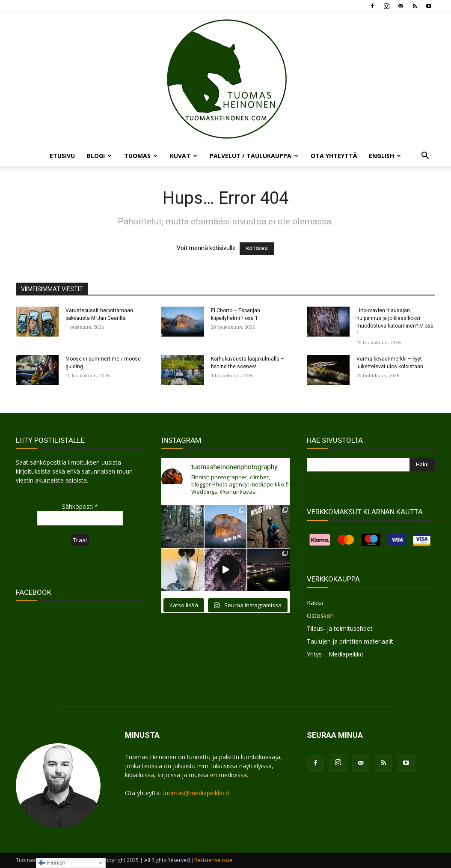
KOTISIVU (257, 249)
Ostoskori (320, 616)
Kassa (315, 603)
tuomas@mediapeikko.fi (196, 793)
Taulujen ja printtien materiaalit (350, 641)
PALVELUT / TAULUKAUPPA (254, 156)
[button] (425, 157)
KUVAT (184, 156)
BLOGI (99, 156)
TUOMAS (141, 156)
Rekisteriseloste (213, 860)
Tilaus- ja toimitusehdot (340, 628)
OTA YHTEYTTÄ (334, 156)
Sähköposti (80, 506)
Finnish (52, 863)
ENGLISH (385, 156)
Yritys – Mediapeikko (335, 654)
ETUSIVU (62, 156)
